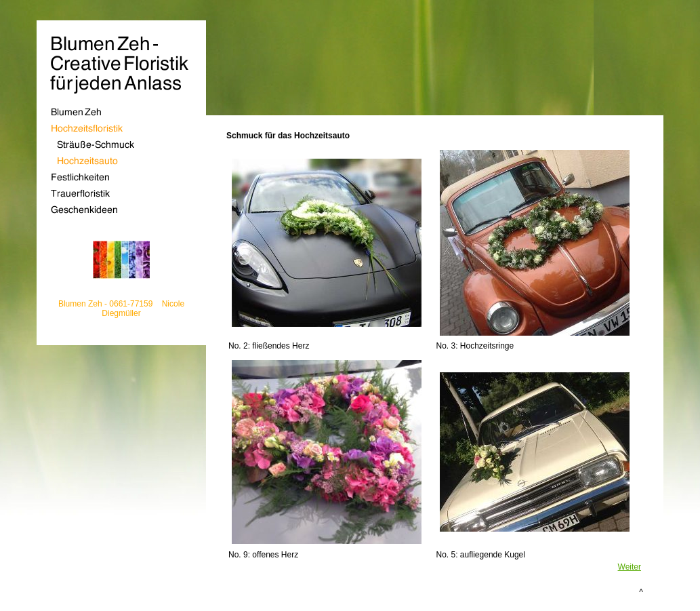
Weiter (630, 567)
